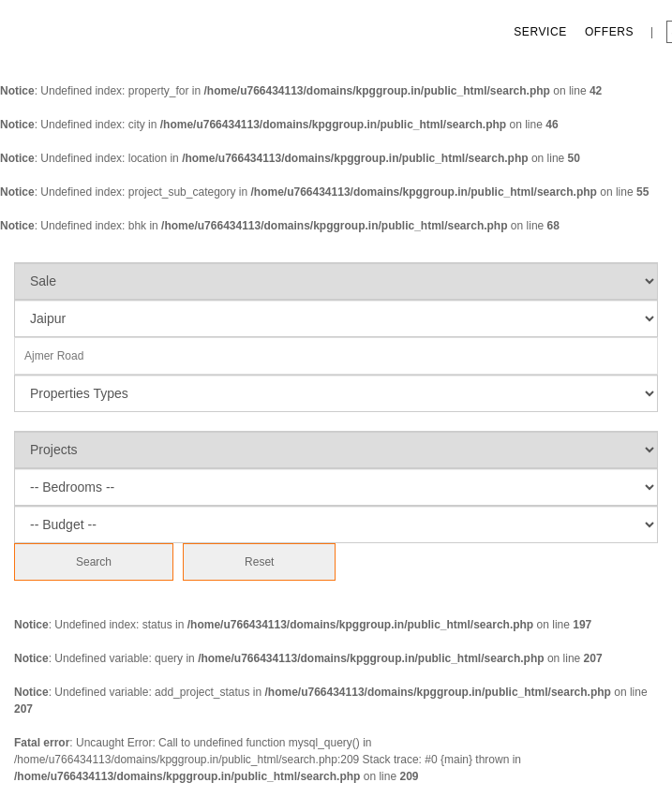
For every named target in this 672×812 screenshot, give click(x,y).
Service (540, 32)
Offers (609, 32)
